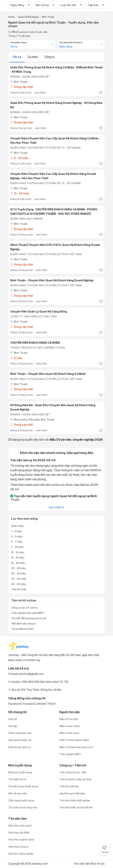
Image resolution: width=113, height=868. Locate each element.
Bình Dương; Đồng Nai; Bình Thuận (32, 419)
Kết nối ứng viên (17, 793)
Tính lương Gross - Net (73, 772)
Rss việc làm (82, 864)
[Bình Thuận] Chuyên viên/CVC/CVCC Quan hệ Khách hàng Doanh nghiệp (55, 247)
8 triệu (16, 358)
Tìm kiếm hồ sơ (17, 779)
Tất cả (17, 57)
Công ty (49, 57)
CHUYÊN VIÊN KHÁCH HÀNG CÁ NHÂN (35, 343)
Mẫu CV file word (69, 733)
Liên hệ (12, 719)
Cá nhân (33, 57)
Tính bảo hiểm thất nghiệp (75, 800)
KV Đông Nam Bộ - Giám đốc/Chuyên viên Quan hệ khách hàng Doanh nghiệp (53, 407)
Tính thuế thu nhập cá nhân (75, 779)
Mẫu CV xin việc (69, 719)
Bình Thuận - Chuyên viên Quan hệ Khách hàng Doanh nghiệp (52, 280)
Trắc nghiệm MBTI (70, 754)
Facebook (15, 704)
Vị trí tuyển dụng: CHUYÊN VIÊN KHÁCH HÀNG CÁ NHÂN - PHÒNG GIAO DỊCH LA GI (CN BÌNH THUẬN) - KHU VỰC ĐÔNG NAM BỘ (54, 212)
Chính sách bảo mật (20, 733)
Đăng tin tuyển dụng (20, 772)
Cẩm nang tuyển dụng (21, 800)
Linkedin (41, 704)
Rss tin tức (98, 864)
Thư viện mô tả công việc (23, 807)
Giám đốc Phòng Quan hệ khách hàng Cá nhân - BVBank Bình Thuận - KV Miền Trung (56, 70)
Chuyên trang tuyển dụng (23, 786)
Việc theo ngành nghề (21, 839)
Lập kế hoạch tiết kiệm (72, 793)
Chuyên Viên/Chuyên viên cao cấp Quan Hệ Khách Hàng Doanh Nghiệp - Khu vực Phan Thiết (53, 176)
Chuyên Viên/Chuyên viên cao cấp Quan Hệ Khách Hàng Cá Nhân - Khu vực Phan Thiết (55, 141)
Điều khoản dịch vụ (19, 747)
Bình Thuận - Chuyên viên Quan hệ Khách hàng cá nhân (48, 374)
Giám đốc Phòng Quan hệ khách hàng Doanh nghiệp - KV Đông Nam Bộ (56, 105)
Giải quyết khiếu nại (20, 740)
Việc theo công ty (18, 847)
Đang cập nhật (22, 87)
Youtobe (28, 704)
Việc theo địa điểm (19, 832)
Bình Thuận (19, 82)
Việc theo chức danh (20, 825)
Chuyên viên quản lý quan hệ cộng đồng (39, 312)
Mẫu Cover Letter (70, 726)
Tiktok (52, 704)
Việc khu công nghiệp (21, 854)
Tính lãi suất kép (69, 786)
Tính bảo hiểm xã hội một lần (76, 807)
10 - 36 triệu (20, 193)
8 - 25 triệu (19, 158)
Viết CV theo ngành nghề (74, 740)
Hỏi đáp (13, 726)
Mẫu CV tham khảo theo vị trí (76, 747)
